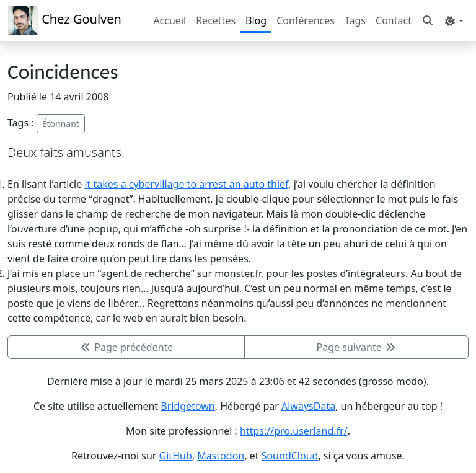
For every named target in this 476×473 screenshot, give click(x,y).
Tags (355, 20)
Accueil (170, 20)
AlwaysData (308, 406)
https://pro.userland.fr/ (294, 431)
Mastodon (221, 456)
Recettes (216, 20)
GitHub (176, 456)
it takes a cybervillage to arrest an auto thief (186, 184)
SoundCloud (290, 456)
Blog (256, 20)
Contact (394, 20)
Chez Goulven (64, 20)
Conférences (306, 20)
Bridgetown (187, 406)
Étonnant (61, 124)
